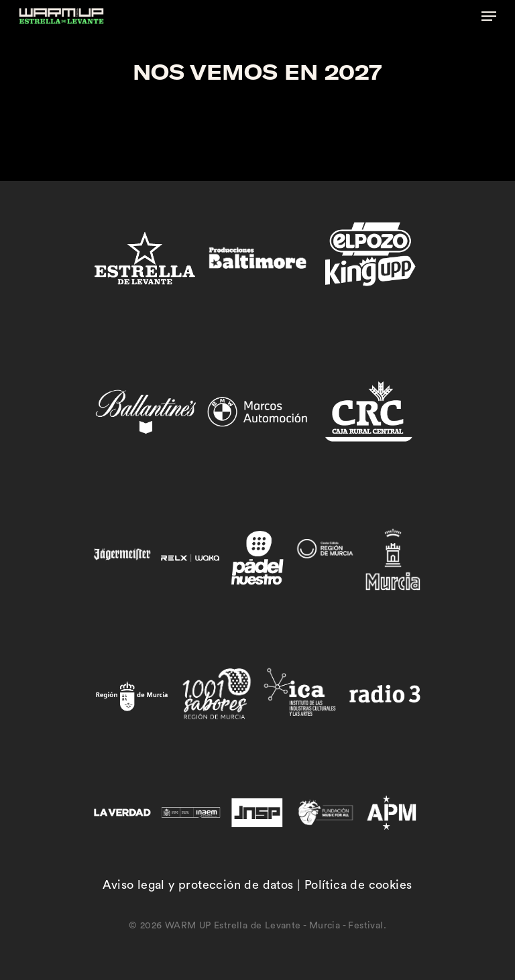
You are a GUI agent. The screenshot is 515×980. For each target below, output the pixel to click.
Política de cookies (358, 885)
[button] (489, 16)
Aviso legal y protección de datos (198, 885)
